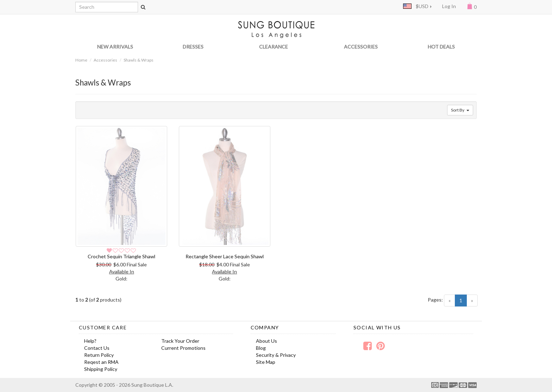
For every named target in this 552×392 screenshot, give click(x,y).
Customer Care (103, 327)
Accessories (105, 60)
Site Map (266, 362)
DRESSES (193, 47)
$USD (416, 6)
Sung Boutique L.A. (152, 385)
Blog (261, 348)
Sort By (460, 110)
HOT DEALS (441, 47)
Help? (90, 341)
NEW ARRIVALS (115, 47)
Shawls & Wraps (139, 60)
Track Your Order (180, 341)
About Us (266, 341)
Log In (449, 6)
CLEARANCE (274, 47)
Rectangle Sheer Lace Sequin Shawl (225, 256)
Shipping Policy (101, 369)
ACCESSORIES (361, 47)
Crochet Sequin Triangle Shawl (121, 256)
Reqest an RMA (101, 362)
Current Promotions (183, 348)
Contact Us (97, 348)
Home (81, 60)
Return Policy (99, 355)
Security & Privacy (276, 355)
